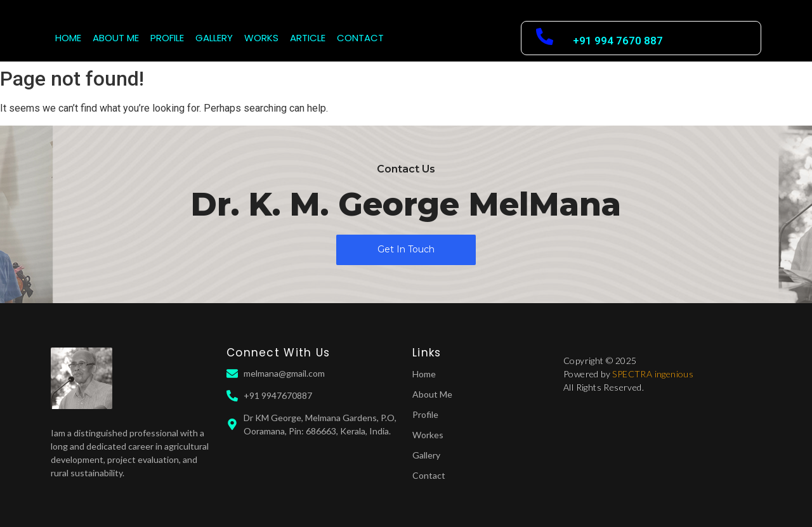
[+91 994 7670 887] (545, 38)
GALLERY (214, 38)
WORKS (261, 38)
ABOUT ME (116, 38)
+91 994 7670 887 (618, 41)
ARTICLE (308, 38)
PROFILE (167, 38)
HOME (68, 38)
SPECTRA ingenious (653, 374)
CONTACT (360, 38)
